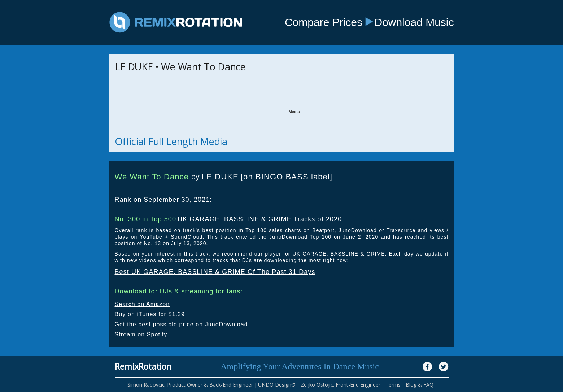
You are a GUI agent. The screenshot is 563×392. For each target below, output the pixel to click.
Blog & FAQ (420, 385)
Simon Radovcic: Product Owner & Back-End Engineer (190, 385)
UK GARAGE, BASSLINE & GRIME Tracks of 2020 (260, 219)
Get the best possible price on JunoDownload (181, 324)
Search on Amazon (142, 304)
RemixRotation (143, 366)
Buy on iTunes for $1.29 (150, 314)
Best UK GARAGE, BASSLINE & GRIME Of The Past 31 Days (215, 272)
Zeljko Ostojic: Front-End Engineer (341, 385)
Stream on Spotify (141, 334)
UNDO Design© (277, 385)
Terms (393, 385)
